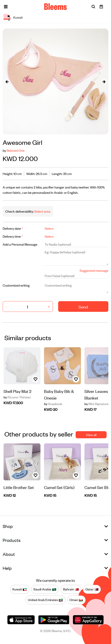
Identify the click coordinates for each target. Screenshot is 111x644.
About (9, 554)
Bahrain (71, 589)
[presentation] (7, 82)
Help (7, 568)
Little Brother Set (19, 487)
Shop (8, 526)
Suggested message (94, 270)
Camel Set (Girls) (59, 487)
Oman (76, 600)
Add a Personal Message (20, 244)
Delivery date (13, 228)
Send (83, 307)
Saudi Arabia (45, 589)
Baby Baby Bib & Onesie (59, 394)
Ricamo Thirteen (17, 397)
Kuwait (20, 589)
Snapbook (53, 404)
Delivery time (13, 236)
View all (91, 435)
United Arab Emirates (45, 600)
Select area (42, 211)
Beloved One (16, 150)
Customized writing (16, 285)
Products (12, 540)
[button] (6, 7)
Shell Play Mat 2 (17, 391)
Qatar (92, 589)
